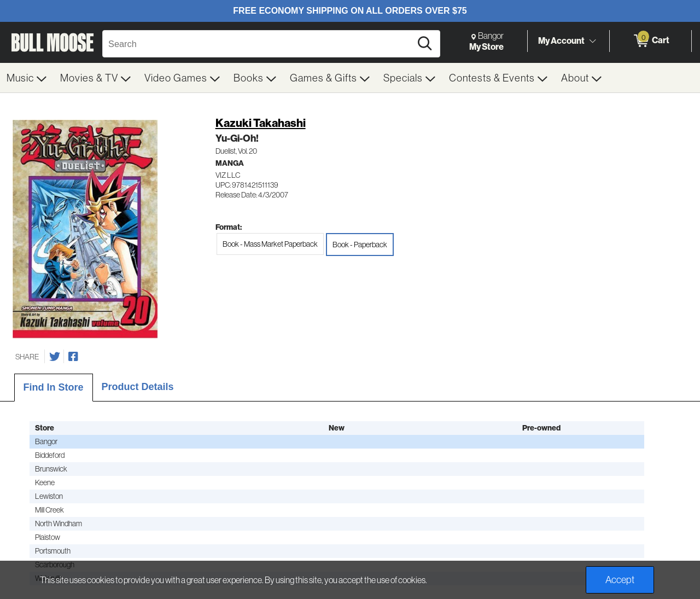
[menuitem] (27, 78)
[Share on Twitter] (55, 357)
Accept (620, 580)
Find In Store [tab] (54, 387)
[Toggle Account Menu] (592, 41)
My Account (561, 40)
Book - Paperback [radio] (360, 245)
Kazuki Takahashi (261, 123)
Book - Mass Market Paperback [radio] (270, 244)
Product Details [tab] (138, 387)
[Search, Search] (258, 44)
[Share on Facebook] (73, 357)
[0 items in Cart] (651, 41)
